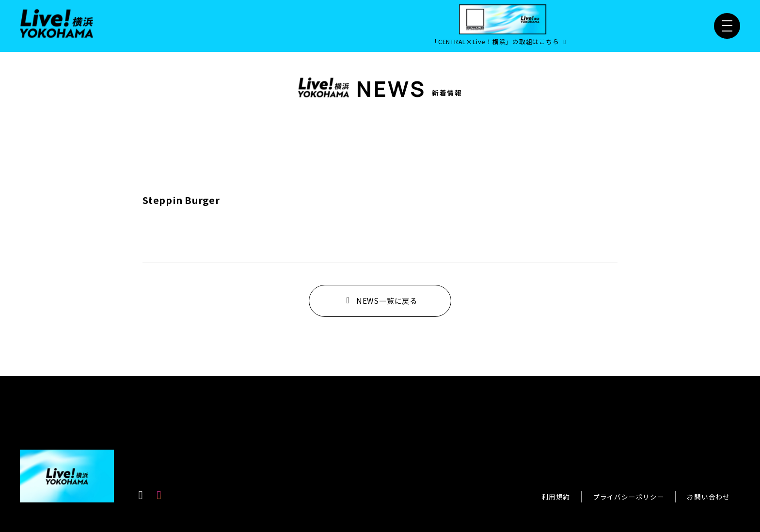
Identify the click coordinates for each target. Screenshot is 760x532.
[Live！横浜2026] (56, 22)
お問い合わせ (708, 497)
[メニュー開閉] (727, 26)
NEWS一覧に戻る (380, 300)
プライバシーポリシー (629, 497)
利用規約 (556, 497)
